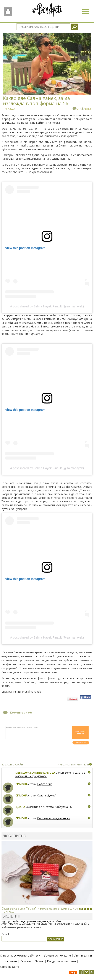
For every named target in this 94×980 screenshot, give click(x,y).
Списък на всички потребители (20, 956)
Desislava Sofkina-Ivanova (35, 773)
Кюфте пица (45, 784)
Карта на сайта (10, 967)
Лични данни (83, 956)
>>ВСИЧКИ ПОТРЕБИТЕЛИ (73, 764)
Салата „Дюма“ (47, 795)
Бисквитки (10, 961)
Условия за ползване (57, 956)
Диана (20, 807)
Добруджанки (63, 807)
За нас (39, 961)
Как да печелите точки (62, 961)
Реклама (26, 961)
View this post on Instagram (25, 248)
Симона (21, 784)
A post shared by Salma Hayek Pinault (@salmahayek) (47, 306)
